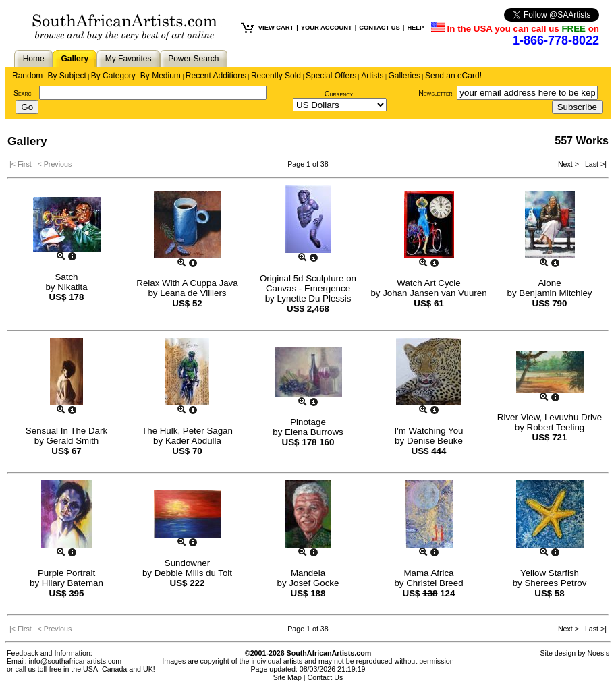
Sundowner (187, 563)
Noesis (598, 653)
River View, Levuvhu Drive (550, 417)
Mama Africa (428, 573)
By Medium (161, 76)
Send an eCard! (453, 76)
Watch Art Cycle (428, 283)
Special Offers (331, 76)
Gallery (75, 59)
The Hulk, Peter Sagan (187, 431)
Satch (66, 277)
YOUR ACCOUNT (327, 28)
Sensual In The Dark (66, 431)
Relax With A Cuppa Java (187, 283)
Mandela (308, 573)
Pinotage (308, 422)
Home (34, 59)
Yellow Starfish (550, 573)
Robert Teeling (556, 427)
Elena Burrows (314, 432)
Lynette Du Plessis (314, 298)
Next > (569, 164)
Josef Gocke (314, 583)
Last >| (594, 164)
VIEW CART (276, 28)
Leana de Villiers (193, 293)
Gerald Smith (73, 441)
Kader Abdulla (193, 441)
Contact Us (326, 677)
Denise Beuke (435, 441)
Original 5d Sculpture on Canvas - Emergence (308, 283)
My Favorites (129, 59)
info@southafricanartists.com (76, 661)
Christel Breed (435, 583)
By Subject (66, 76)
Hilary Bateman (73, 583)
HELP (415, 28)
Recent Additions (216, 76)
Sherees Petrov (555, 583)
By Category (113, 76)
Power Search (193, 59)
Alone (549, 283)
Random (27, 76)
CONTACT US (379, 28)
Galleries (404, 76)
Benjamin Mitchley (555, 293)
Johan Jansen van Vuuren (435, 293)
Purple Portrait (66, 573)
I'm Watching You (428, 431)
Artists (372, 76)
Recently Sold (276, 76)
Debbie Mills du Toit (193, 573)
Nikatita (72, 287)
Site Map (287, 677)
